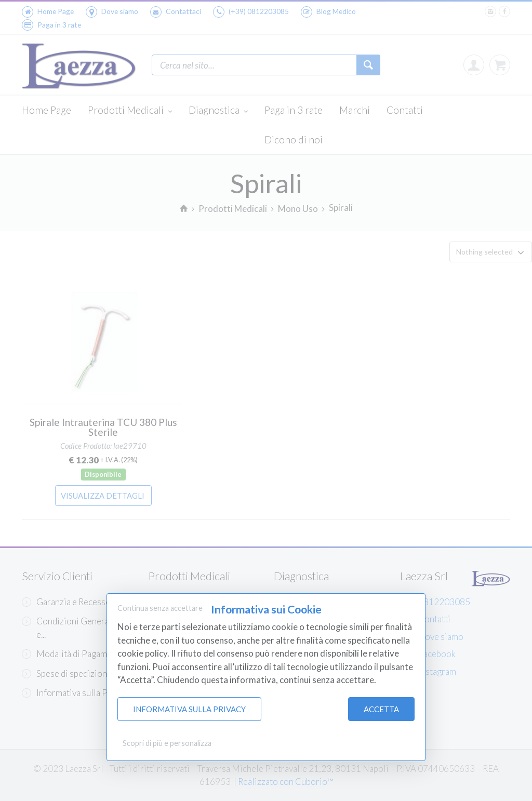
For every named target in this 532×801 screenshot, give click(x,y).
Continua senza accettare (160, 608)
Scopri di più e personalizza (167, 744)
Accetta (381, 709)
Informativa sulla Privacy (189, 709)
